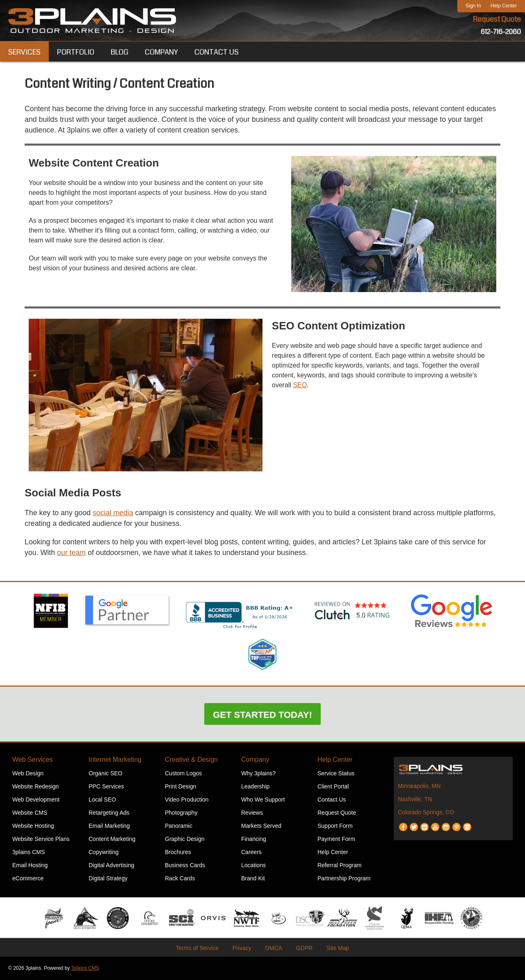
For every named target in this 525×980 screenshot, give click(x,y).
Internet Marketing (115, 760)
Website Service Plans (41, 839)
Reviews (252, 813)
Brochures (178, 852)
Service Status (336, 774)
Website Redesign (35, 787)
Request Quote (497, 20)
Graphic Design (185, 839)
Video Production (187, 800)
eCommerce (28, 879)
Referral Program (339, 866)
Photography (181, 813)
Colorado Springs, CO (426, 813)
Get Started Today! (262, 715)
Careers (251, 852)
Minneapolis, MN (419, 786)
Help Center (504, 6)
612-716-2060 (501, 32)
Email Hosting (30, 866)
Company (255, 760)
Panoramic (179, 826)
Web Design (28, 774)
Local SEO (102, 800)
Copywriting (104, 852)
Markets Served (261, 826)
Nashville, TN (415, 800)
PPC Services (106, 787)
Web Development (36, 800)
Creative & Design (191, 760)
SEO (300, 385)
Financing (254, 839)
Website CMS (30, 813)
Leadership (255, 787)
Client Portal (333, 787)
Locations (253, 866)
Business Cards (185, 866)
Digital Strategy (108, 879)
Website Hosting (33, 826)
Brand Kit (253, 879)
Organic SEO (105, 774)
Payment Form (336, 839)
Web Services (32, 760)
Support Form (335, 826)
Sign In (473, 6)
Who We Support (263, 800)
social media (114, 513)
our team (72, 553)
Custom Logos (183, 774)
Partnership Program (344, 879)
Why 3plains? (258, 774)
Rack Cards (180, 879)
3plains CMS (29, 852)
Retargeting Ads (109, 813)
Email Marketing (109, 826)
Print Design (180, 787)
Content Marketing (112, 839)
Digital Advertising (111, 866)
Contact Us (332, 800)
